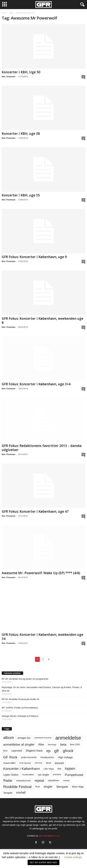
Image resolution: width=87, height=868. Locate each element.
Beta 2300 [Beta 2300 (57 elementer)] (75, 745)
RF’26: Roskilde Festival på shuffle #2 (20, 699)
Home (4, 13)
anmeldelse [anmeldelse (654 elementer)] (68, 738)
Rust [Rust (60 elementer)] (38, 787)
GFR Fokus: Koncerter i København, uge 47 (35, 511)
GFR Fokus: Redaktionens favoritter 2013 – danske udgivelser (42, 448)
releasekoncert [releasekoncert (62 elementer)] (24, 781)
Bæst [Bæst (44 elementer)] (5, 751)
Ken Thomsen (9, 76)
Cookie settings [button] (73, 857)
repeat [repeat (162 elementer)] (39, 780)
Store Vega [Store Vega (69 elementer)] (78, 787)
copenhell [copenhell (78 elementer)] (17, 751)
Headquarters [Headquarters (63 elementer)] (47, 757)
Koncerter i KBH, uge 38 (21, 134)
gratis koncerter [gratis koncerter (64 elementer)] (29, 757)
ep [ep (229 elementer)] (48, 751)
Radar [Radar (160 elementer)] (8, 780)
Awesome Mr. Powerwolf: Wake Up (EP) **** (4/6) (41, 573)
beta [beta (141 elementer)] (63, 744)
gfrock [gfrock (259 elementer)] (68, 751)
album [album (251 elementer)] (9, 738)
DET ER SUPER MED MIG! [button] (43, 862)
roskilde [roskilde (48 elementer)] (66, 780)
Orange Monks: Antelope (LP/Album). (20, 716)
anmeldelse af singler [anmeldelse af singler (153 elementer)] (19, 744)
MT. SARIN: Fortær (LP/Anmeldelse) (20, 708)
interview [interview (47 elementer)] (38, 763)
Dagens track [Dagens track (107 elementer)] (34, 751)
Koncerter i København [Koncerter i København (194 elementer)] (22, 769)
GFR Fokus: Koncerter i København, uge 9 (34, 257)
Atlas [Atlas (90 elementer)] (41, 744)
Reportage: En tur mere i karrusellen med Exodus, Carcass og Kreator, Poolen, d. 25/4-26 (42, 689)
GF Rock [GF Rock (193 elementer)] (10, 757)
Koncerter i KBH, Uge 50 (21, 72)
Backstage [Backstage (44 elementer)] (52, 745)
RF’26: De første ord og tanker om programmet (25, 679)
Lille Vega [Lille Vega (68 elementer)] (49, 769)
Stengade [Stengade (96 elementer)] (62, 787)
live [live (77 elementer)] (59, 769)
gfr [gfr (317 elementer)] (57, 751)
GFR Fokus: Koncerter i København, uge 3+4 (36, 384)
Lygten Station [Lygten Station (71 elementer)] (11, 775)
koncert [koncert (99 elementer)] (59, 763)
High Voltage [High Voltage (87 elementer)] (65, 757)
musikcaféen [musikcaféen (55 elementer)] (28, 775)
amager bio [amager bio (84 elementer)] (24, 738)
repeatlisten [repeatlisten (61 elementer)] (53, 780)
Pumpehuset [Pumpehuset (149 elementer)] (74, 775)
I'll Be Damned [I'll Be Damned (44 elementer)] (25, 763)
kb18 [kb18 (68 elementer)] (49, 763)
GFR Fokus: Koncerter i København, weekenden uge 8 (42, 321)
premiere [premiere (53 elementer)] (57, 775)
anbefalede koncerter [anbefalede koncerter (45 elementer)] (43, 738)
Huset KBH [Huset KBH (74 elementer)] (9, 763)
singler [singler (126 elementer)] (48, 787)
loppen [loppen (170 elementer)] (70, 769)
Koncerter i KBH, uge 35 (21, 195)
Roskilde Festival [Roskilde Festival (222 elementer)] (17, 787)
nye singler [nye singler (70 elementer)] (43, 775)
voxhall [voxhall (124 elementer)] (21, 792)
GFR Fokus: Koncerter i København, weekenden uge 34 (42, 637)
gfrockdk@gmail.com (49, 836)
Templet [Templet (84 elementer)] (8, 793)
